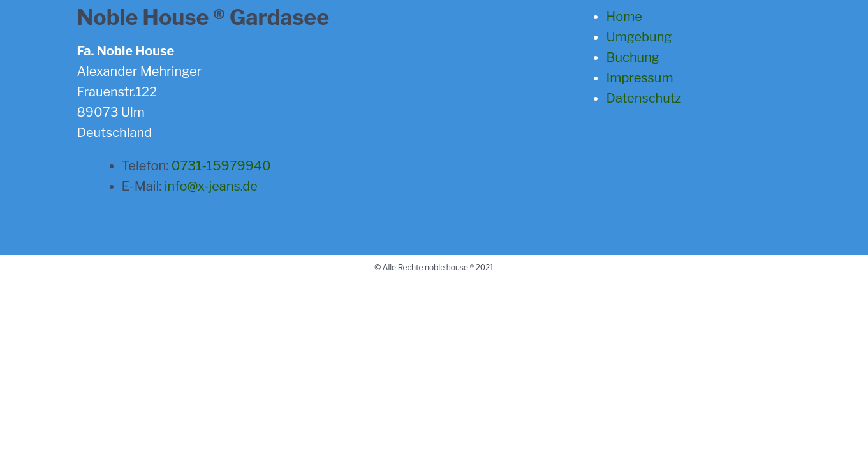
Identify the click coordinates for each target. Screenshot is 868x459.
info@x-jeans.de (211, 186)
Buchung (632, 57)
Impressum (639, 78)
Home (624, 17)
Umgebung (639, 37)
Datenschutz (644, 98)
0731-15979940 (221, 166)
